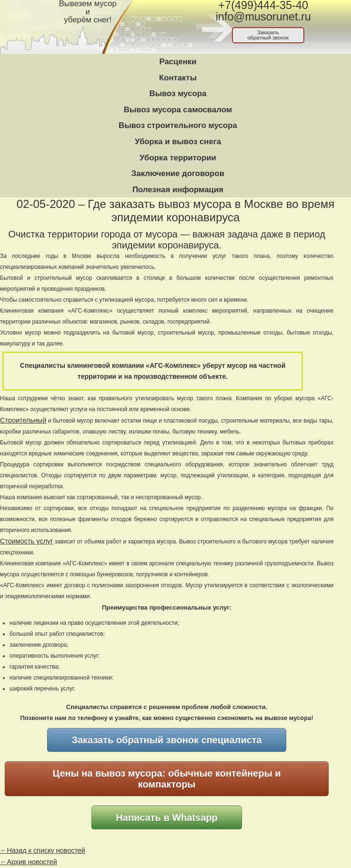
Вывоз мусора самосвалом (178, 110)
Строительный (23, 420)
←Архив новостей (29, 862)
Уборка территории (178, 158)
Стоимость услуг (26, 541)
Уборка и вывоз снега (178, 142)
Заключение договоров (178, 173)
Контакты (178, 78)
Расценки (178, 62)
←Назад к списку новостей (43, 850)
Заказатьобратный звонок (268, 35)
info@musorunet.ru (263, 17)
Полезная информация (178, 190)
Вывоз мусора (178, 94)
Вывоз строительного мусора (178, 125)
